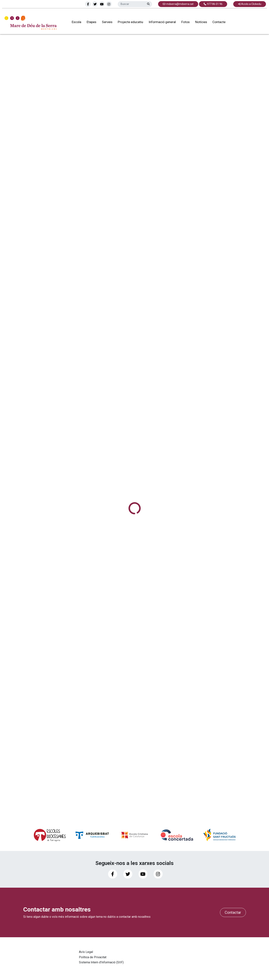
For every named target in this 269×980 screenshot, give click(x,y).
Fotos (184, 23)
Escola (75, 23)
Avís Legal (86, 952)
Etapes (90, 23)
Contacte (217, 23)
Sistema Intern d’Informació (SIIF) (101, 962)
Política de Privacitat (93, 957)
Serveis (106, 23)
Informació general (161, 23)
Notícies (200, 23)
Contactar (233, 912)
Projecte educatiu (129, 23)
